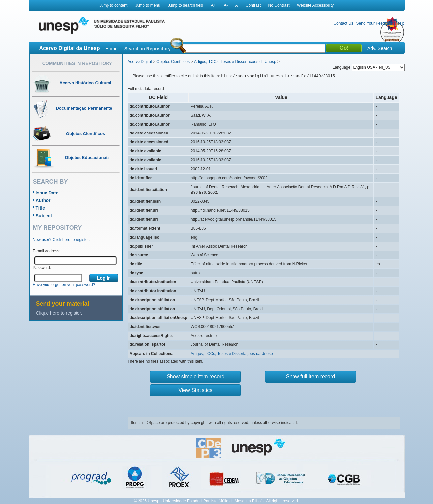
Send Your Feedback (375, 23)
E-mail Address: (46, 251)
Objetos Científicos (173, 62)
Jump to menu (148, 5)
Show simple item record (195, 377)
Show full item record (310, 377)
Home (112, 49)
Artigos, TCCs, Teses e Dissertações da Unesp (235, 62)
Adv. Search (380, 48)
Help (401, 23)
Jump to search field (186, 5)
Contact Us (343, 23)
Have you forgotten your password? (64, 285)
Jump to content (113, 5)
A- (226, 5)
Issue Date (47, 193)
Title (40, 208)
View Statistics (195, 390)
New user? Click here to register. (61, 240)
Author (43, 200)
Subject (44, 216)
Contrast (253, 5)
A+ (214, 5)
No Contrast (279, 5)
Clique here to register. (59, 313)
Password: (42, 268)
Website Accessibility (315, 5)
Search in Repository (147, 49)
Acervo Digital (140, 62)
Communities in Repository (77, 63)
